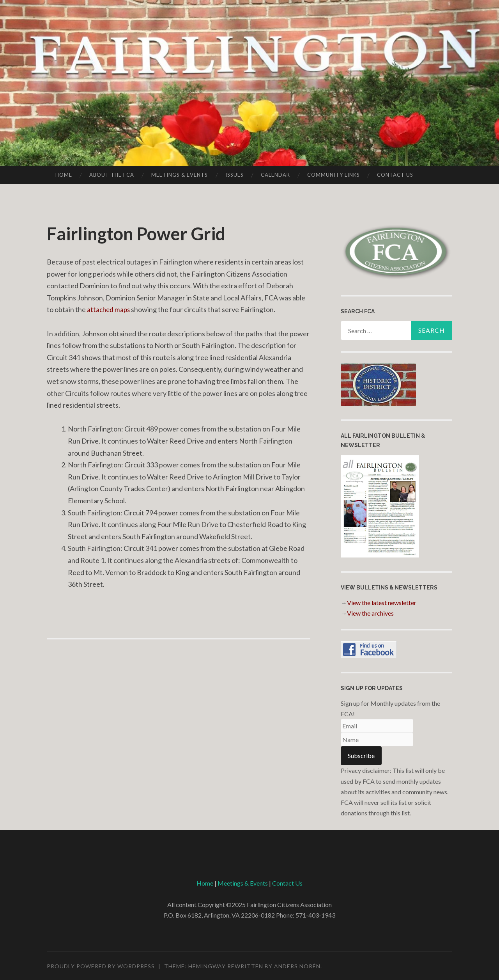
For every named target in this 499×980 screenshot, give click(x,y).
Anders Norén (297, 966)
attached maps (109, 309)
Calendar (275, 175)
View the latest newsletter (382, 603)
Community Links (334, 175)
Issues (234, 175)
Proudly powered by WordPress (101, 966)
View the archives (370, 613)
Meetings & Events (180, 175)
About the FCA (112, 175)
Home (64, 175)
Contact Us (395, 175)
